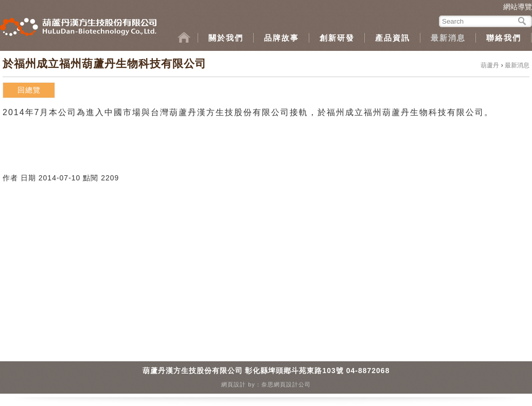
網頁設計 (234, 384)
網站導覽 (518, 7)
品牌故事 (281, 38)
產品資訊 (393, 38)
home (188, 38)
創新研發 (337, 38)
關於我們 (226, 38)
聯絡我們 (504, 38)
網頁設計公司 (292, 384)
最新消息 (448, 38)
